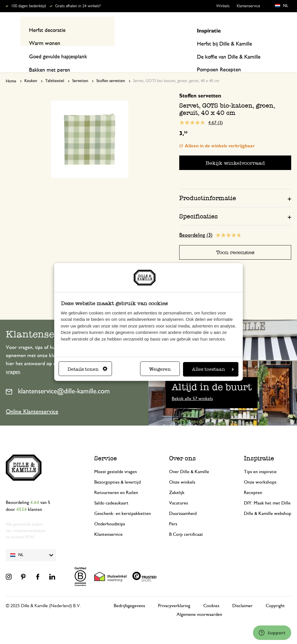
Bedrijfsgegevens (129, 595)
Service (106, 447)
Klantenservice (248, 6)
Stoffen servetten (111, 70)
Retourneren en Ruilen (116, 482)
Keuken (31, 70)
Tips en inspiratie (260, 461)
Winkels (223, 6)
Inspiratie (255, 53)
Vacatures (179, 492)
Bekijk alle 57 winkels (192, 388)
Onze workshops (260, 471)
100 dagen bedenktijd (28, 6)
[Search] (82, 30)
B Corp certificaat (186, 523)
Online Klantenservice (32, 401)
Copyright (275, 595)
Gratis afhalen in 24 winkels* (78, 6)
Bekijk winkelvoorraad (235, 152)
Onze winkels (182, 471)
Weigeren (160, 369)
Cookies (211, 595)
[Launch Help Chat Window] (272, 633)
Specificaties (199, 205)
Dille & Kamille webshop (268, 502)
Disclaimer (242, 595)
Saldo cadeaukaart (111, 492)
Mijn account (267, 30)
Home (11, 70)
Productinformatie (208, 187)
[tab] (235, 187)
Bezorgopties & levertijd (117, 471)
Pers (173, 513)
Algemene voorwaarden (199, 603)
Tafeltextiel (55, 70)
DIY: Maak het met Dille (267, 492)
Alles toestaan (213, 369)
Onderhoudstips (110, 513)
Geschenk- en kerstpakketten (123, 502)
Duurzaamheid (183, 502)
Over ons (182, 447)
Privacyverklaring (174, 595)
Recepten (281, 53)
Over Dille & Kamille (189, 461)
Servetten (80, 70)
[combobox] (146, 30)
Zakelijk (177, 482)
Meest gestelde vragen (116, 461)
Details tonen (87, 369)
